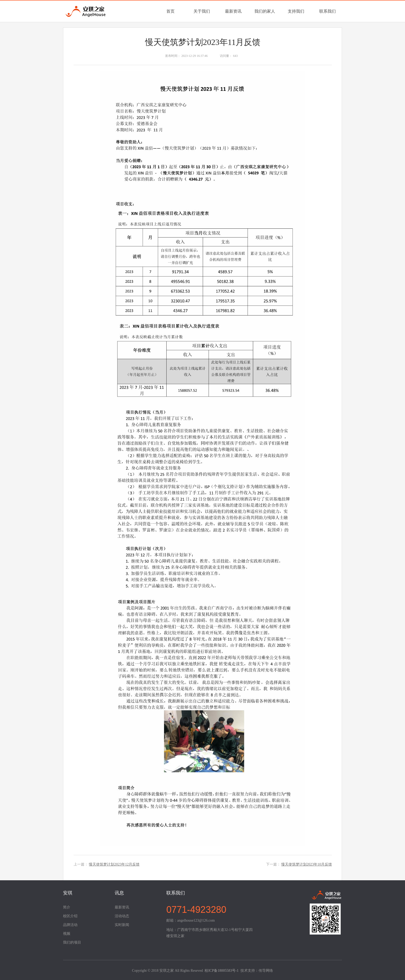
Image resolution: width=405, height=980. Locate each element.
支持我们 (296, 11)
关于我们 (202, 11)
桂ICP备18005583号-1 (221, 971)
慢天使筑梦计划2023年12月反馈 (114, 864)
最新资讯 (233, 11)
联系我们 (328, 11)
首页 (170, 11)
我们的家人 (265, 11)
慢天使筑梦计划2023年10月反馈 (307, 864)
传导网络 (266, 971)
